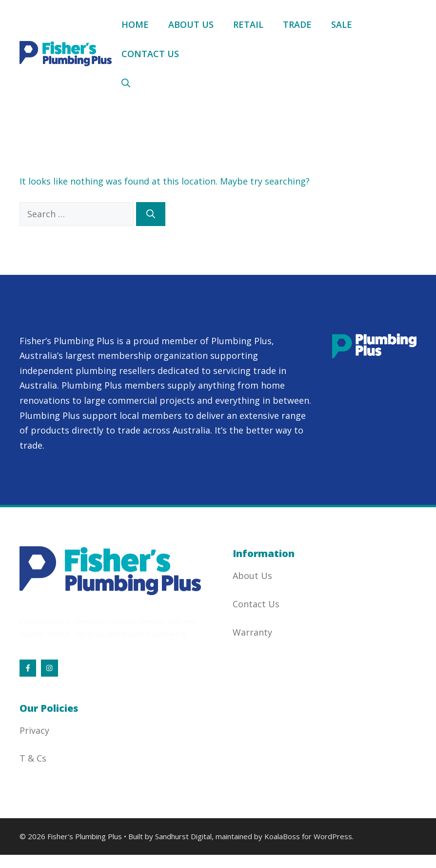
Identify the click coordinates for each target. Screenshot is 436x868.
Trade (297, 24)
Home (135, 24)
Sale (342, 24)
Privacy (34, 730)
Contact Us (150, 54)
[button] (126, 83)
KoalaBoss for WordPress (308, 836)
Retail (248, 24)
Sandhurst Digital (183, 836)
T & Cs (33, 758)
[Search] (151, 214)
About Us (191, 24)
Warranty (252, 632)
